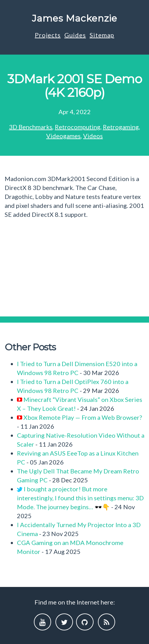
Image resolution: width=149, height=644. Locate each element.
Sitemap (102, 35)
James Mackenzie (75, 18)
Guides (75, 35)
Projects (48, 35)
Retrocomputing (78, 127)
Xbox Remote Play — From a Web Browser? (83, 417)
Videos (93, 136)
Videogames (63, 136)
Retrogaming (121, 127)
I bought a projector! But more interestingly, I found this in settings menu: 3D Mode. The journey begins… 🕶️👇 (80, 498)
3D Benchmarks (31, 127)
